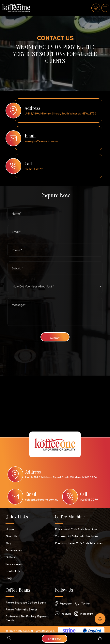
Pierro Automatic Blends (21, 607)
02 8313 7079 (34, 169)
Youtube (66, 611)
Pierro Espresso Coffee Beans (25, 600)
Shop (9, 542)
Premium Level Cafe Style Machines (77, 542)
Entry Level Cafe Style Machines (75, 528)
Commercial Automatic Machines (75, 535)
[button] (105, 8)
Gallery (10, 555)
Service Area (14, 562)
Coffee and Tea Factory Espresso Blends (27, 615)
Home (9, 528)
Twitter (86, 600)
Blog (8, 575)
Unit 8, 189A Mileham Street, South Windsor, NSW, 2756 (61, 113)
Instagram (87, 611)
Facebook (66, 600)
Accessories (13, 548)
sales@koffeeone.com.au (41, 141)
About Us (11, 535)
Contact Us (13, 569)
